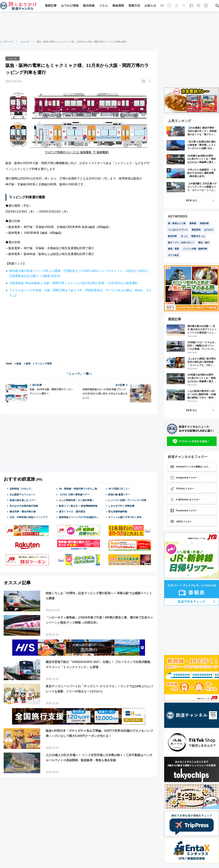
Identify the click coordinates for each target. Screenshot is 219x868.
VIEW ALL (192, 200)
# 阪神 (27, 363)
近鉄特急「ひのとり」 (21, 489)
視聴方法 (134, 6)
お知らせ (150, 6)
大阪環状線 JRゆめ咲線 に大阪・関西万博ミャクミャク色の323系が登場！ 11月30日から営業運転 (73, 283)
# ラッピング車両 (42, 363)
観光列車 (172, 236)
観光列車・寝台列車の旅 (23, 511)
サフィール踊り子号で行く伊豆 (125, 517)
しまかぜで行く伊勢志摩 (121, 506)
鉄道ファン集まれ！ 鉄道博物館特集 (78, 506)
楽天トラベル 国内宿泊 (72, 511)
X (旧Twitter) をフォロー (185, 500)
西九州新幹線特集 (118, 511)
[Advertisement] (109, 26)
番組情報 (118, 6)
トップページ (7, 42)
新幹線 (193, 223)
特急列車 (204, 223)
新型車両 (196, 230)
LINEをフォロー (181, 522)
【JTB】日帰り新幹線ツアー (74, 494)
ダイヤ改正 (173, 255)
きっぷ (184, 236)
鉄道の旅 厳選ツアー (119, 494)
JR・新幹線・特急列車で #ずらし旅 (78, 489)
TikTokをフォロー (182, 489)
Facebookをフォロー (184, 511)
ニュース (25, 42)
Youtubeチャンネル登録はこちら (189, 467)
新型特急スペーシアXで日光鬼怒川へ (79, 517)
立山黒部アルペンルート (23, 494)
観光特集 (89, 6)
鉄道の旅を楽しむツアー (23, 500)
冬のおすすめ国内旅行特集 (24, 506)
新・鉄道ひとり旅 (177, 223)
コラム (103, 6)
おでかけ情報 (70, 6)
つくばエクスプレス (178, 230)
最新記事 (51, 6)
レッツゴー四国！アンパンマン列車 (127, 500)
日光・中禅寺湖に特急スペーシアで (29, 517)
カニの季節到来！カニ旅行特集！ (77, 500)
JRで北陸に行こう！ (119, 489)
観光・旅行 (204, 243)
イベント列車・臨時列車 (195, 249)
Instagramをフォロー (184, 478)
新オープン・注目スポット (181, 243)
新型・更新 (173, 249)
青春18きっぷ (198, 236)
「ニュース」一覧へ (79, 373)
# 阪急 (18, 363)
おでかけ (209, 230)
